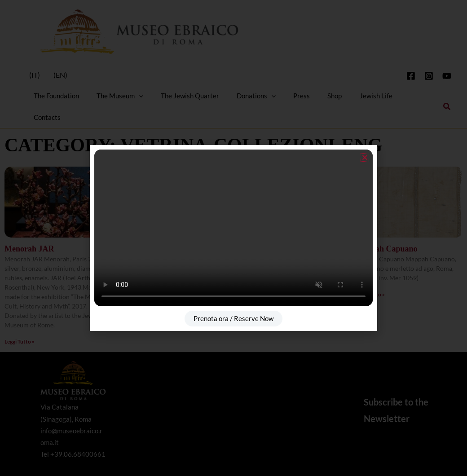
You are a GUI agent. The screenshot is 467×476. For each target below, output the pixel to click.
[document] (233, 238)
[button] (365, 157)
